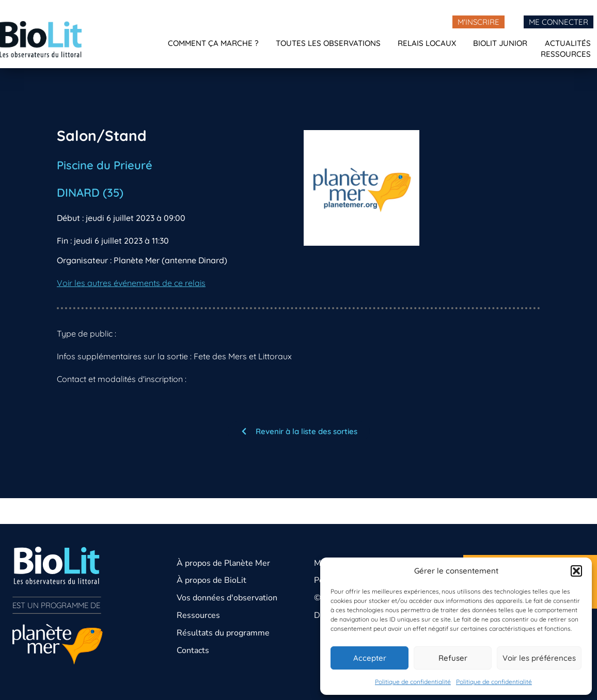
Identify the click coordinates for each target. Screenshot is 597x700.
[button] (576, 571)
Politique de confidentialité (413, 682)
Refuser (453, 658)
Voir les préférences (539, 658)
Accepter (370, 658)
